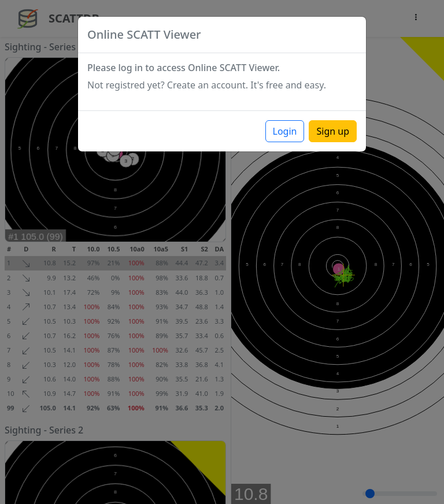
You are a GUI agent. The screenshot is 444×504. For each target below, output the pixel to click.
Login (285, 131)
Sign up (333, 131)
